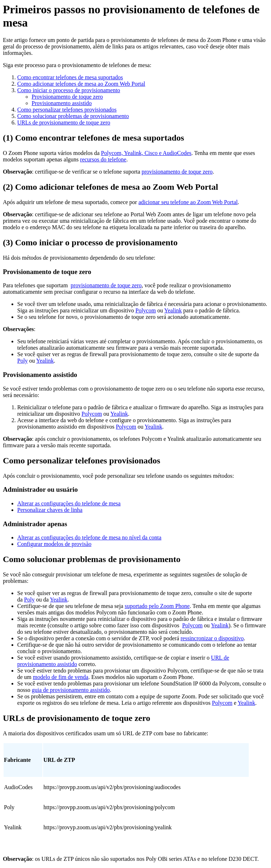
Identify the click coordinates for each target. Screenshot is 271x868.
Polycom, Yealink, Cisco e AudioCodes (146, 153)
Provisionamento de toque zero (67, 97)
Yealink (173, 310)
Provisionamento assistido (62, 103)
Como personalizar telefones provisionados (67, 110)
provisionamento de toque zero (177, 172)
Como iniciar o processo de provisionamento (69, 90)
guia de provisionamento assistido (71, 690)
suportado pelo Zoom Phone (157, 606)
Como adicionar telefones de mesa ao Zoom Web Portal (81, 84)
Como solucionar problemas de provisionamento (73, 116)
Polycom (146, 310)
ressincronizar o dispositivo (212, 638)
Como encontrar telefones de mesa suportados (70, 77)
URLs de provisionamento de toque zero (64, 122)
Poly (22, 361)
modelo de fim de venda (61, 677)
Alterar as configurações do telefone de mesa (69, 503)
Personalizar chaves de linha (50, 510)
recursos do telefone (103, 159)
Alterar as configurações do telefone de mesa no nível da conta (89, 537)
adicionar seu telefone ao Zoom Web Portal (188, 202)
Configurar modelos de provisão (54, 544)
